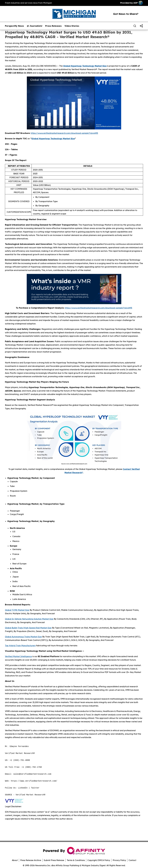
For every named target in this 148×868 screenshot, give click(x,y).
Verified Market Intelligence (18, 656)
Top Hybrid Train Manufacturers (20, 646)
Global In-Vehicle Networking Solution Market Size (29, 619)
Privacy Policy (119, 860)
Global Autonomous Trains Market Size (23, 637)
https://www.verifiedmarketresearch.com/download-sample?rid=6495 (64, 133)
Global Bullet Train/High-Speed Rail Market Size (28, 628)
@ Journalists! (35, 26)
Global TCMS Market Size (17, 610)
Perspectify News (14, 26)
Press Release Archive (31, 860)
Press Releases (53, 26)
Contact (132, 860)
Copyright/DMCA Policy (99, 860)
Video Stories (72, 26)
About (15, 860)
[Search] (135, 26)
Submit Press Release (54, 860)
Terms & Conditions (76, 860)
